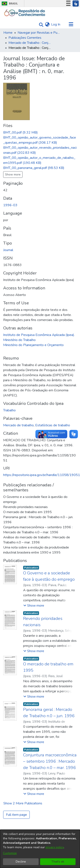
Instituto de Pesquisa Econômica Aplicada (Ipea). (39, 335)
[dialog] (40, 849)
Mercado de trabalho (18, 425)
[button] (34, 606)
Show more (13, 175)
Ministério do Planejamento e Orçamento (33, 345)
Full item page (16, 815)
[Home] (25, 13)
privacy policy (55, 847)
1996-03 (10, 205)
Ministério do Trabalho (19, 340)
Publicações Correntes (25, 38)
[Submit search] (40, 25)
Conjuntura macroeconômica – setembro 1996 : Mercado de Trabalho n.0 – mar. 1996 (50, 761)
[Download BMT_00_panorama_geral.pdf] (34, 168)
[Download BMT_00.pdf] (20, 132)
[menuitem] (47, 24)
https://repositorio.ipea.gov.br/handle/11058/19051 (42, 475)
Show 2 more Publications (23, 803)
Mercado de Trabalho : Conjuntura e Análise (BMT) (30, 43)
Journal (8, 250)
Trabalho (9, 410)
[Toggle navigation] (71, 24)
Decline (21, 862)
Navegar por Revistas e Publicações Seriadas (39, 33)
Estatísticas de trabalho (53, 425)
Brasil (9, 3)
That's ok (58, 862)
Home (8, 33)
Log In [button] (56, 24)
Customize (10, 853)
